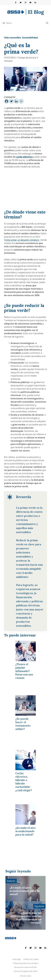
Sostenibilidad (30, 38)
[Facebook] (7, 101)
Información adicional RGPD (26, 967)
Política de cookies (31, 959)
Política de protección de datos (26, 963)
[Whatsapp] (21, 101)
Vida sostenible (12, 38)
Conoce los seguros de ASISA (26, 971)
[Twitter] (11, 101)
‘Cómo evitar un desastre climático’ (22, 240)
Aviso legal (17, 959)
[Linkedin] (16, 101)
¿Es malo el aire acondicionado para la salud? (24, 891)
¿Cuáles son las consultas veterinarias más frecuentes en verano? (26, 918)
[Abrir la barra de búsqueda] (47, 23)
